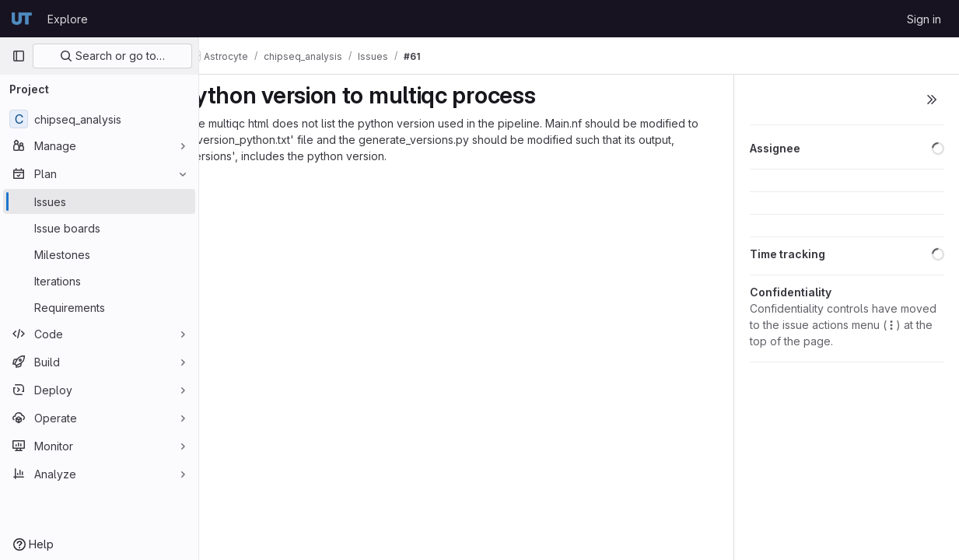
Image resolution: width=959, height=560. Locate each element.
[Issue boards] (99, 228)
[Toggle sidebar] (932, 100)
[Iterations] (99, 281)
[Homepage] (22, 19)
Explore (68, 19)
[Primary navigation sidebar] (19, 56)
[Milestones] (99, 254)
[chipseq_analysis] (99, 119)
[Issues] (99, 201)
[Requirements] (99, 307)
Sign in (924, 19)
